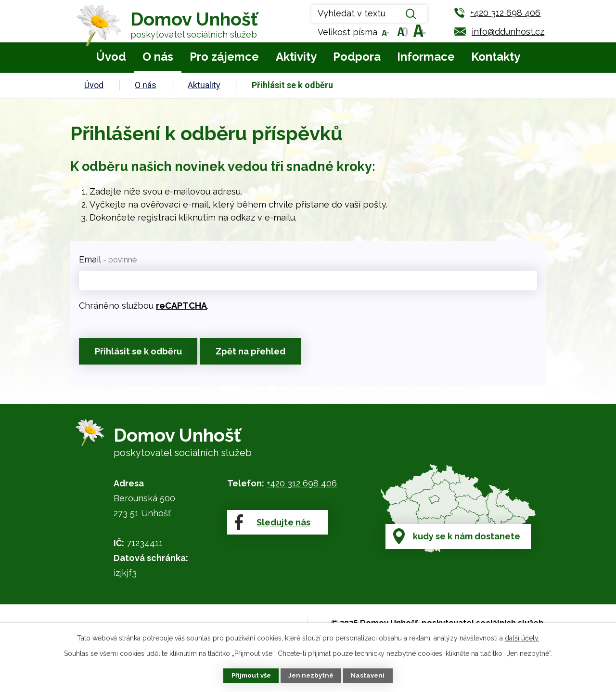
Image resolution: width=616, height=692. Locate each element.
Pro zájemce (224, 57)
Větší (417, 32)
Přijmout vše (249, 675)
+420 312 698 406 (302, 489)
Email (108, 259)
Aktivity (296, 57)
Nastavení (370, 675)
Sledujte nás (272, 537)
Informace (426, 57)
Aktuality (204, 85)
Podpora (357, 57)
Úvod (111, 57)
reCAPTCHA (181, 306)
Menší (384, 32)
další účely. (522, 637)
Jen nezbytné (312, 675)
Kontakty (496, 57)
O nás (158, 57)
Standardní (401, 32)
